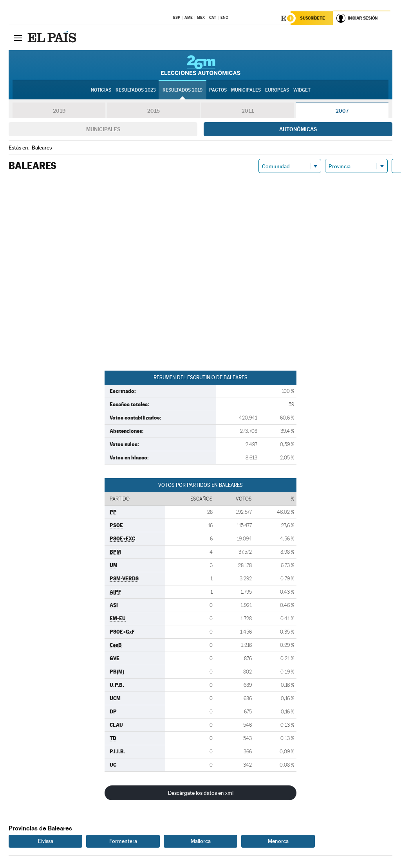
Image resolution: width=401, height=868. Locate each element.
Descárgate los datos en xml (201, 793)
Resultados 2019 (182, 90)
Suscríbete (313, 18)
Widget (302, 90)
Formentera (123, 841)
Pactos (218, 90)
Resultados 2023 (136, 90)
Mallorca (201, 841)
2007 (342, 111)
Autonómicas (298, 130)
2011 (248, 111)
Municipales (103, 130)
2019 (59, 111)
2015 (154, 111)
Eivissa (46, 841)
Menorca (278, 841)
